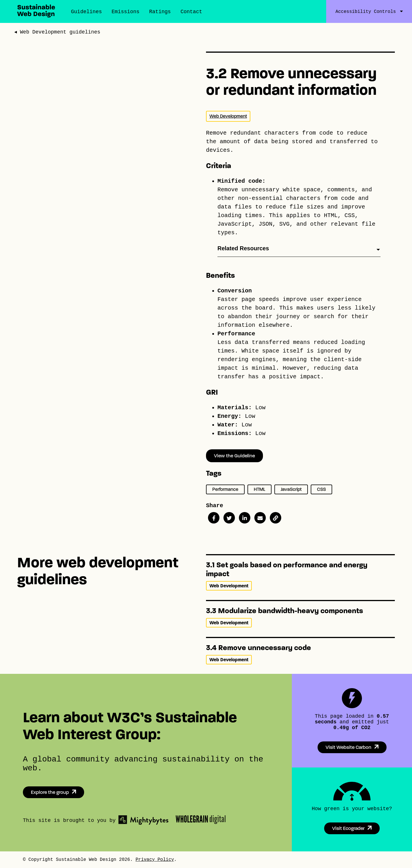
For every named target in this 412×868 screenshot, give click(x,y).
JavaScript (291, 489)
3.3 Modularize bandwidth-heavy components (285, 611)
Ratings (160, 12)
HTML (260, 489)
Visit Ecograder (348, 828)
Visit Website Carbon (348, 747)
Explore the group (50, 792)
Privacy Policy (155, 860)
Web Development (228, 116)
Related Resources (243, 248)
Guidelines (86, 12)
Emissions (125, 12)
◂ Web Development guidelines (58, 33)
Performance (225, 489)
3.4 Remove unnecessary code (259, 648)
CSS (321, 489)
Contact (191, 12)
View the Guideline (234, 456)
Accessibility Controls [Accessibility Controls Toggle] (366, 12)
